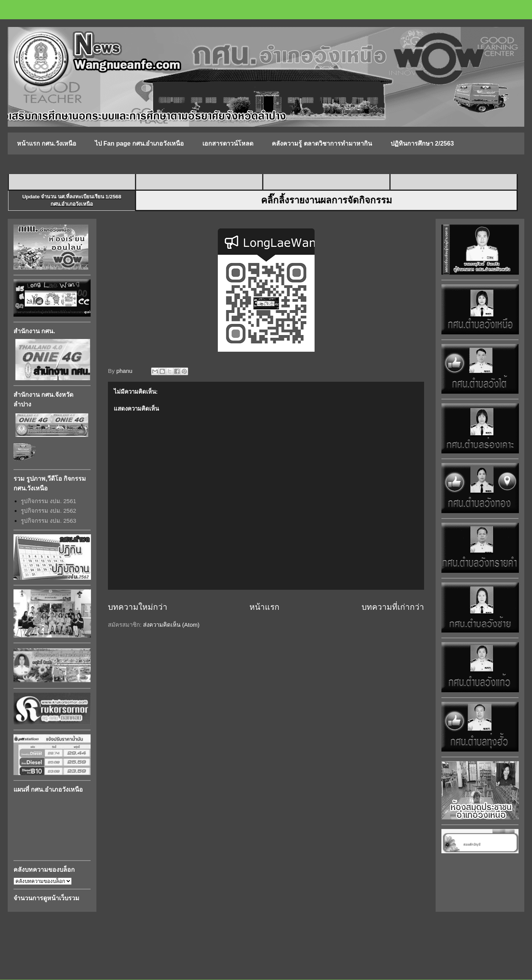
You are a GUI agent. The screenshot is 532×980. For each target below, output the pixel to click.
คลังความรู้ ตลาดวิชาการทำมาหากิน (322, 143)
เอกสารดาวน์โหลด (228, 143)
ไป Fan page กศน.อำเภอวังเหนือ (140, 143)
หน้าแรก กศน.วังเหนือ (47, 143)
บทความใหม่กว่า (138, 607)
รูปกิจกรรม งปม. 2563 (49, 521)
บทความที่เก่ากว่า (393, 607)
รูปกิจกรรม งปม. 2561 (49, 501)
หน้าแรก (264, 607)
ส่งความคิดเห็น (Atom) (171, 625)
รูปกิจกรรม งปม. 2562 (49, 511)
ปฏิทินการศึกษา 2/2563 (422, 143)
